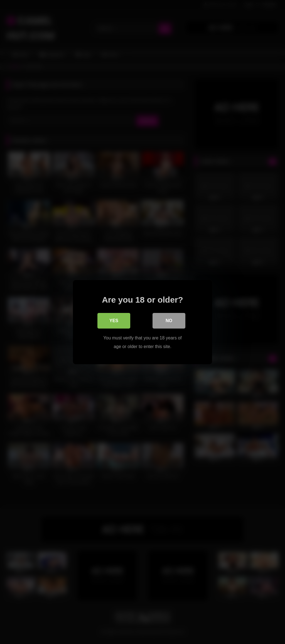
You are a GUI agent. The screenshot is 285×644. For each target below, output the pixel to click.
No (169, 321)
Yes (114, 321)
